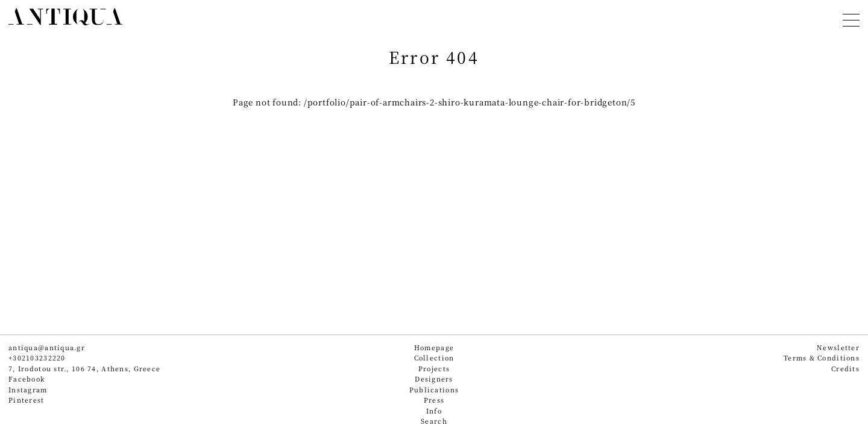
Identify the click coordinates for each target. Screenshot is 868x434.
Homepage (434, 348)
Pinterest (27, 400)
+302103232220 (37, 358)
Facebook (27, 379)
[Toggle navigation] (851, 18)
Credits (845, 369)
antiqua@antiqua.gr (47, 348)
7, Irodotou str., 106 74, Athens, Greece (84, 369)
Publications (434, 390)
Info (434, 411)
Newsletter (838, 348)
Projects (434, 369)
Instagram (28, 390)
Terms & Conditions (822, 358)
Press (434, 400)
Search (434, 421)
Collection (434, 358)
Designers (434, 379)
